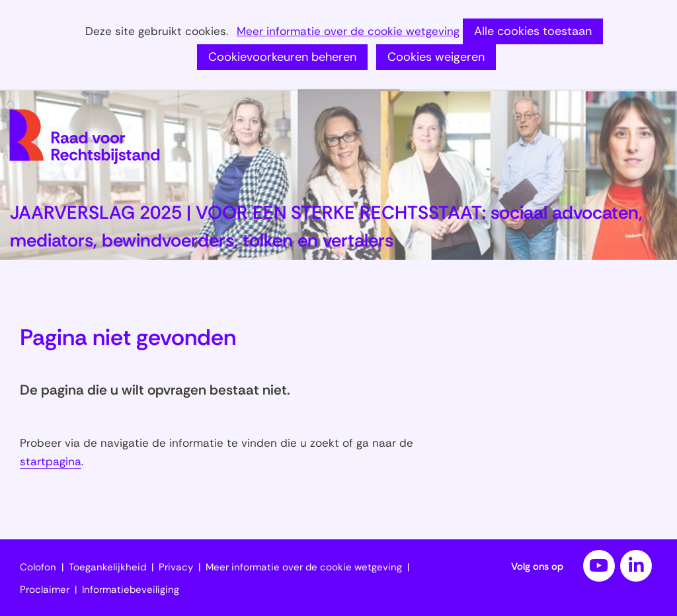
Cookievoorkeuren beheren (282, 57)
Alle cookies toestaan (533, 31)
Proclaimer (45, 590)
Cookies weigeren (436, 57)
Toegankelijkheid (107, 567)
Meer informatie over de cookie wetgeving (348, 32)
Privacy (176, 567)
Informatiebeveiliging (131, 590)
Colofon (38, 567)
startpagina (51, 461)
